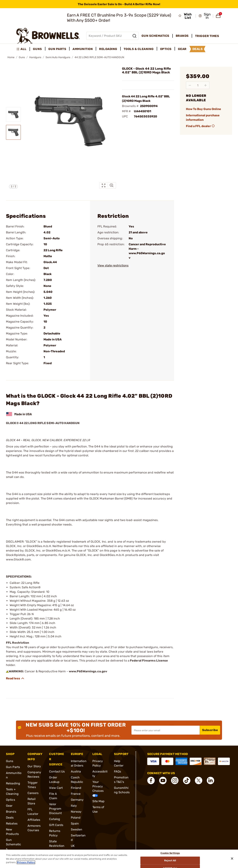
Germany (77, 800)
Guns (22, 57)
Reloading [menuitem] (108, 49)
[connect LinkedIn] (210, 780)
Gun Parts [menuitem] (57, 49)
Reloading (13, 783)
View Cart (56, 788)
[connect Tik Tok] (187, 780)
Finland (76, 788)
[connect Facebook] (151, 780)
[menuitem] (23, 49)
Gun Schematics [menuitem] (155, 36)
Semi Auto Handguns (58, 57)
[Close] (232, 859)
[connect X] (199, 780)
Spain (75, 823)
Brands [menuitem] (182, 36)
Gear (9, 806)
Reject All (170, 860)
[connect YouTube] (163, 780)
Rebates (12, 823)
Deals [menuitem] (198, 49)
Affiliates (34, 820)
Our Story (34, 766)
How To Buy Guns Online (204, 109)
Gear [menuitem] (182, 49)
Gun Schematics (13, 844)
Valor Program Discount (55, 809)
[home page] (48, 36)
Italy (74, 806)
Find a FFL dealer (201, 126)
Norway (76, 812)
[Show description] (15, 678)
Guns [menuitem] (37, 49)
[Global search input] (112, 36)
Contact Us (57, 771)
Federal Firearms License (149, 661)
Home (11, 57)
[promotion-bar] (119, 4)
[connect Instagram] (175, 780)
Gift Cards (56, 825)
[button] (205, 16)
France (76, 794)
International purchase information (203, 118)
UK (73, 846)
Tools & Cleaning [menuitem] (139, 49)
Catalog (55, 819)
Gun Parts (13, 767)
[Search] (134, 36)
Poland (76, 818)
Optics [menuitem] (166, 49)
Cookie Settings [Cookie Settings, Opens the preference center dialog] (170, 853)
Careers (33, 793)
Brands (11, 812)
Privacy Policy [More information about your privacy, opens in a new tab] (26, 862)
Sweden (77, 829)
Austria (76, 771)
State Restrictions (57, 846)
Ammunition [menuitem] (83, 49)
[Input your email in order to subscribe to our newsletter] (166, 730)
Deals (10, 818)
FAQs (118, 771)
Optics (11, 800)
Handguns (35, 57)
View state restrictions (113, 265)
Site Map (99, 801)
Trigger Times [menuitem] (207, 36)
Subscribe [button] (210, 730)
